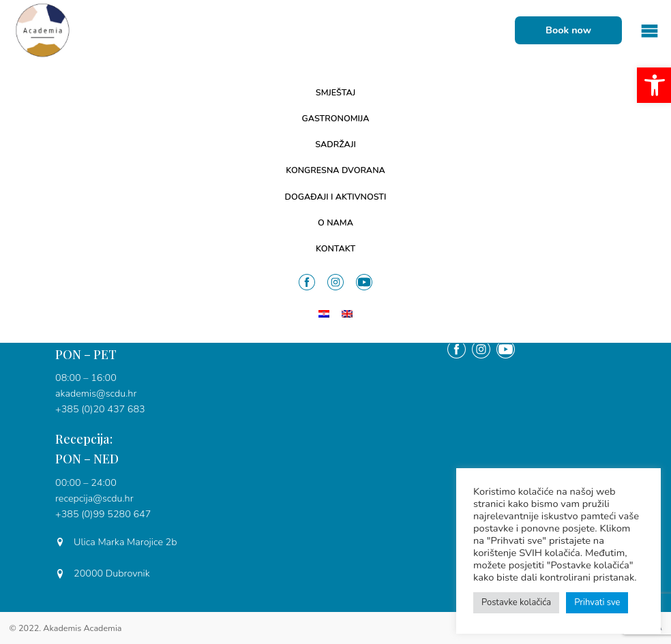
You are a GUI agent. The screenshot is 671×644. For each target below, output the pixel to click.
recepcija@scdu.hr (94, 498)
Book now (568, 30)
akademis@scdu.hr (96, 393)
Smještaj (335, 92)
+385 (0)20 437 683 (100, 409)
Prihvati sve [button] (597, 602)
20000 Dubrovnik (103, 573)
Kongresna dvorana (335, 170)
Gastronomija (336, 118)
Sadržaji (335, 144)
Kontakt (335, 248)
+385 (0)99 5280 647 (103, 514)
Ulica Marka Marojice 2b (116, 542)
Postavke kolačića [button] (516, 602)
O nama (335, 223)
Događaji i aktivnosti (336, 197)
